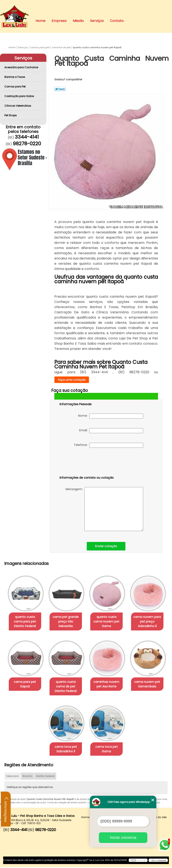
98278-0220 (27, 144)
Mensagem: (104, 509)
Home (40, 21)
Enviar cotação (106, 546)
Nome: (111, 416)
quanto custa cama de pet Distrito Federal (65, 687)
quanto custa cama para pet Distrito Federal (22, 622)
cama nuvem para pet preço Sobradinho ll (150, 622)
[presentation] (86, 463)
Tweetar (60, 89)
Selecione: (13, 777)
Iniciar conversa (123, 838)
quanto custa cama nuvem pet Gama (107, 620)
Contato (117, 21)
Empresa (59, 21)
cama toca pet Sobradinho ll (65, 750)
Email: (111, 431)
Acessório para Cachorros (22, 67)
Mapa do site (158, 818)
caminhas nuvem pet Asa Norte (107, 685)
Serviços (97, 21)
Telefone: (108, 445)
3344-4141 (27, 137)
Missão (78, 21)
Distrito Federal (45, 777)
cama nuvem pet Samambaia (150, 685)
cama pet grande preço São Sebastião (65, 622)
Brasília (27, 777)
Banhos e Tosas (15, 77)
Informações (6, 809)
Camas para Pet (15, 87)
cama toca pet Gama (107, 750)
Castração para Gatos (20, 96)
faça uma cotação (72, 380)
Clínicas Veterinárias (18, 106)
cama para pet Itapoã (22, 685)
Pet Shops (11, 115)
